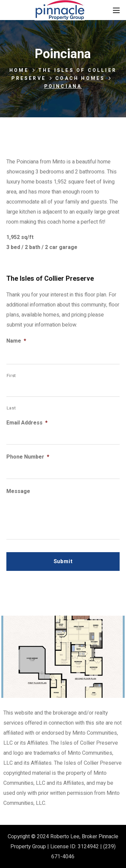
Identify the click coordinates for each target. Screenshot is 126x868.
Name (16, 341)
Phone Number (28, 457)
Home (19, 70)
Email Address (27, 423)
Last (11, 408)
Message (18, 491)
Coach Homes (80, 78)
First (11, 376)
